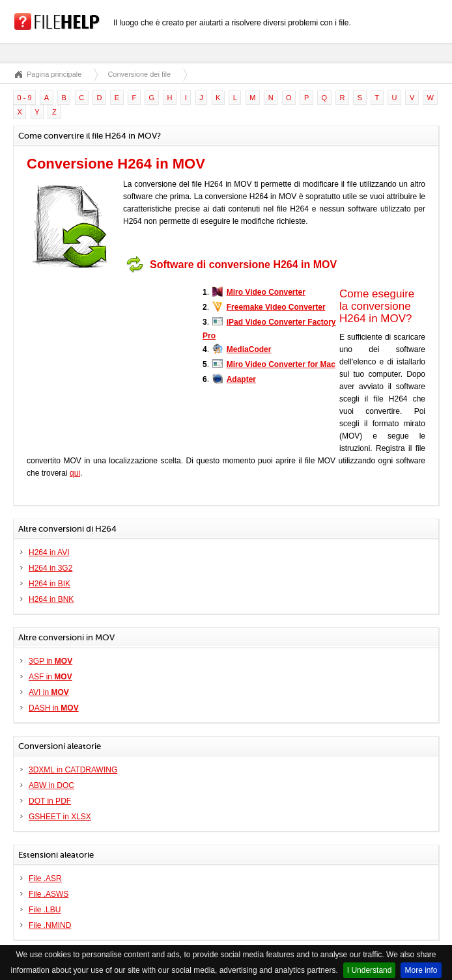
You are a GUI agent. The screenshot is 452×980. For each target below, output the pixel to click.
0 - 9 (25, 98)
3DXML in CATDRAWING (73, 770)
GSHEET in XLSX (60, 817)
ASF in (50, 677)
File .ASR (45, 878)
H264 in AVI (49, 552)
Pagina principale (54, 74)
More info (421, 970)
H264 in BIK (49, 584)
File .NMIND (50, 925)
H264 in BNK (51, 599)
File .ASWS (49, 894)
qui (75, 473)
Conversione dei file (139, 74)
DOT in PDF (50, 801)
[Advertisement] (108, 360)
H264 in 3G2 (50, 568)
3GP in (50, 661)
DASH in (54, 708)
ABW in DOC (51, 785)
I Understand (370, 970)
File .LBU (45, 910)
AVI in (49, 692)
